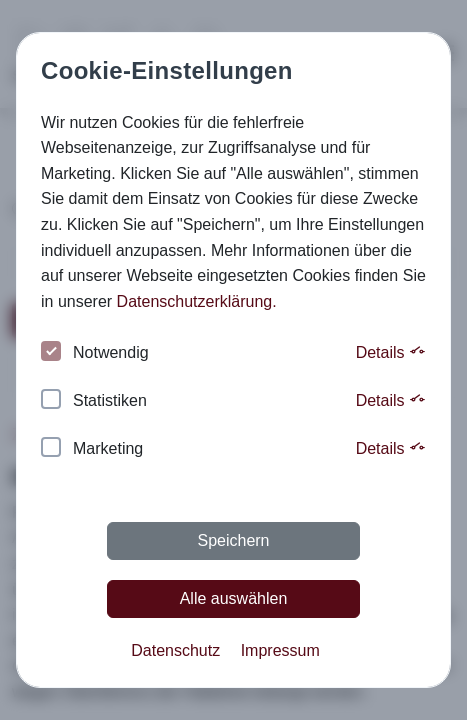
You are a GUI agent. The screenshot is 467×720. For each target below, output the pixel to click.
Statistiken (94, 401)
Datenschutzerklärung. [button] (197, 301)
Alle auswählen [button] (234, 598)
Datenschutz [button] (175, 650)
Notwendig (95, 353)
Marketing (92, 449)
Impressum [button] (280, 650)
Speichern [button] (233, 540)
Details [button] (390, 352)
